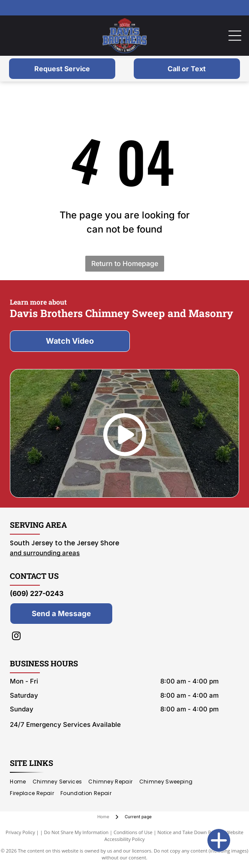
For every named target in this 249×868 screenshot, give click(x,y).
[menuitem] (21, 782)
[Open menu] (235, 36)
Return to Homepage (125, 263)
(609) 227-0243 (37, 593)
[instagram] (16, 637)
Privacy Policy (20, 832)
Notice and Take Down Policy (189, 832)
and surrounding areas (45, 553)
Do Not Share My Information (76, 832)
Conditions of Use (133, 832)
